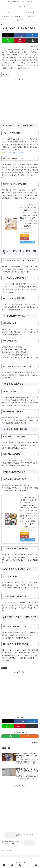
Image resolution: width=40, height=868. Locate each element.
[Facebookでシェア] (20, 35)
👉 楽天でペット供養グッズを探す (13, 152)
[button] (32, 40)
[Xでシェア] (8, 35)
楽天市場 (24, 239)
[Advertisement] (20, 101)
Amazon (24, 236)
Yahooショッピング (28, 242)
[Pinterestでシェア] (20, 40)
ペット (4, 668)
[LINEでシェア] (8, 40)
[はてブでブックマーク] (32, 35)
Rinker (27, 228)
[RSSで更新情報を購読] (29, 736)
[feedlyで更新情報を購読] (11, 736)
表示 (7, 74)
